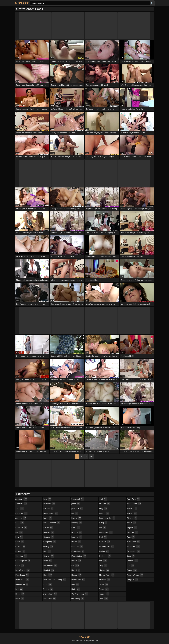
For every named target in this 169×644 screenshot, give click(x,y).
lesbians (77, 537)
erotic (20, 599)
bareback (21, 527)
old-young (78, 599)
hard (48, 575)
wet (131, 537)
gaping (48, 546)
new (75, 584)
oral (103, 499)
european (49, 504)
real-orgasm (107, 546)
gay (47, 551)
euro (47, 499)
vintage (132, 518)
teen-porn (133, 499)
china (20, 565)
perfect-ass (106, 532)
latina (76, 527)
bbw (19, 537)
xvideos (132, 561)
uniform (132, 508)
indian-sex (50, 599)
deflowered (22, 584)
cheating (21, 556)
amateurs (21, 504)
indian (48, 589)
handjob (49, 570)
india (48, 584)
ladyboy (77, 523)
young (132, 570)
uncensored (134, 504)
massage (77, 546)
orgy (103, 508)
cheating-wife (23, 561)
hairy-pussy (50, 565)
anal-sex (21, 518)
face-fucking (51, 513)
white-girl (133, 546)
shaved (104, 570)
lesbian (77, 532)
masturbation (79, 556)
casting (20, 551)
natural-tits (78, 580)
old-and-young (80, 594)
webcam (132, 532)
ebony (20, 594)
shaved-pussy (107, 575)
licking (76, 542)
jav (75, 513)
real (103, 537)
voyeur (132, 527)
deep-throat (22, 570)
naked (76, 570)
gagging (49, 537)
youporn (133, 580)
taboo (104, 584)
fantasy (49, 532)
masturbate (78, 551)
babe (20, 523)
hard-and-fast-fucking (55, 580)
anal (20, 508)
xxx (131, 565)
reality (104, 551)
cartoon (20, 546)
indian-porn (50, 594)
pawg (103, 523)
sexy (103, 565)
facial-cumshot (52, 523)
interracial (78, 499)
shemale (105, 580)
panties (104, 513)
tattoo (104, 589)
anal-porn (21, 513)
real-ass (105, 542)
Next (92, 456)
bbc (19, 532)
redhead (105, 556)
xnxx (131, 556)
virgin (132, 523)
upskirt (132, 513)
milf (75, 565)
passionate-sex (107, 518)
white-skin (134, 551)
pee (103, 527)
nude (76, 589)
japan (76, 504)
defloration (22, 580)
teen (104, 599)
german (49, 556)
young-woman (135, 575)
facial (48, 518)
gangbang (50, 542)
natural (76, 575)
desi (19, 589)
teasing (104, 594)
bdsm (20, 542)
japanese (77, 508)
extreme (48, 508)
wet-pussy (133, 542)
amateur (21, 499)
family (48, 527)
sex (103, 561)
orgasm (105, 504)
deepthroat (22, 575)
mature (76, 561)
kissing (76, 518)
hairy (48, 561)
